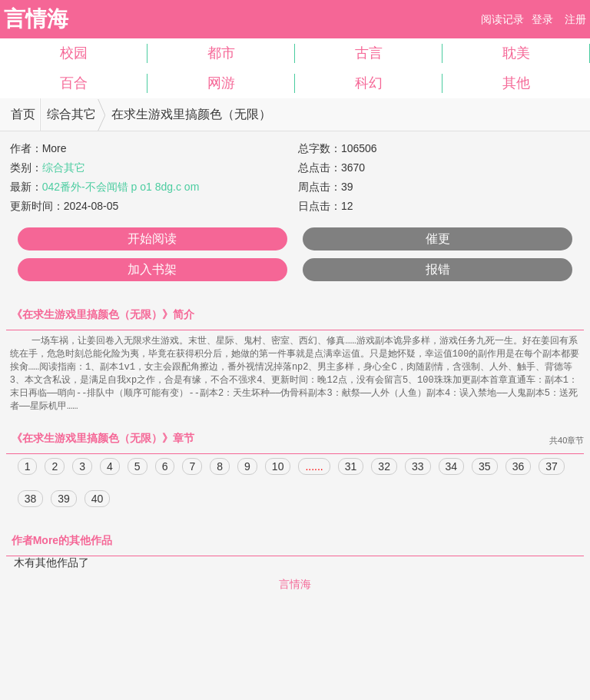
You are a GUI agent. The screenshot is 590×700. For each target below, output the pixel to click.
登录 (542, 19)
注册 (575, 19)
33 (418, 471)
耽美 (516, 53)
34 (452, 471)
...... (314, 471)
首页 (23, 114)
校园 (74, 53)
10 (278, 471)
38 (31, 503)
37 (552, 471)
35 (485, 471)
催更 (438, 239)
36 (519, 471)
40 (98, 503)
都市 (221, 53)
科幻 (369, 83)
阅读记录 (502, 19)
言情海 (36, 19)
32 (384, 471)
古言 (369, 53)
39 (64, 503)
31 (351, 471)
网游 (221, 83)
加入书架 (152, 269)
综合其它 (71, 114)
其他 (516, 83)
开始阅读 (152, 239)
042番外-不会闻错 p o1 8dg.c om (121, 187)
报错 (438, 269)
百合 (74, 83)
